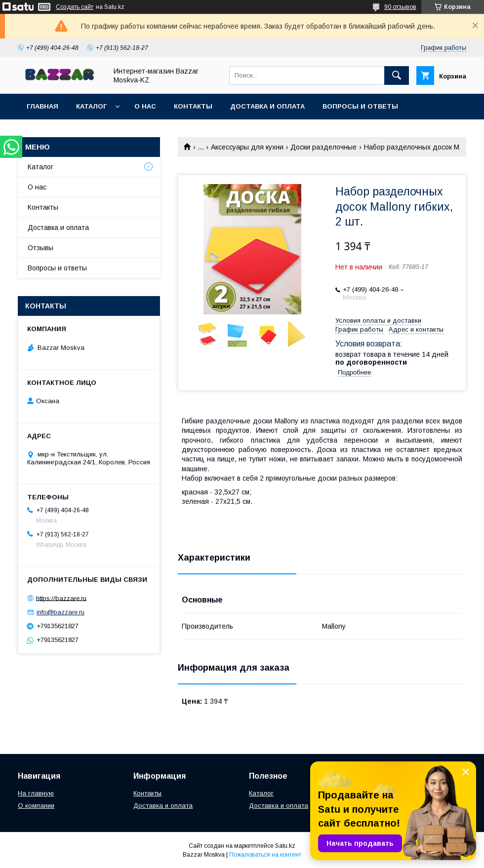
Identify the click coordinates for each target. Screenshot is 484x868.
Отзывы (40, 248)
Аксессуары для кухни (247, 147)
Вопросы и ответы (360, 106)
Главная (42, 106)
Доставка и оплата (267, 106)
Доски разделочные (323, 147)
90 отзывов (400, 7)
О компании (36, 806)
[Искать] (397, 75)
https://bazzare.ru (61, 598)
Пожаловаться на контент (265, 855)
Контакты (193, 106)
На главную (36, 793)
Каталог (91, 106)
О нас (145, 106)
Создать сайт (75, 7)
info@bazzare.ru (60, 612)
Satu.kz (285, 846)
